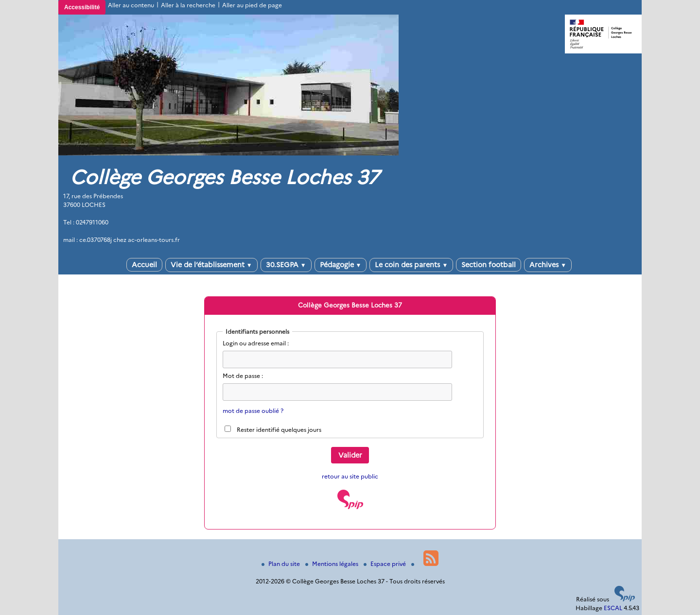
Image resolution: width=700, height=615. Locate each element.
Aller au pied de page (252, 5)
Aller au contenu (131, 5)
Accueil (144, 265)
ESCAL (613, 608)
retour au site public (350, 476)
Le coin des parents (411, 265)
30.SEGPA (286, 265)
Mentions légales (332, 564)
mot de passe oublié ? (253, 411)
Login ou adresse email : (256, 343)
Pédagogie (341, 265)
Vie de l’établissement (211, 265)
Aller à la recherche (188, 5)
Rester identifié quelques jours (279, 430)
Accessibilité (82, 7)
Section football (489, 265)
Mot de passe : (243, 376)
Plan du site (281, 564)
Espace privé (385, 564)
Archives (548, 265)
